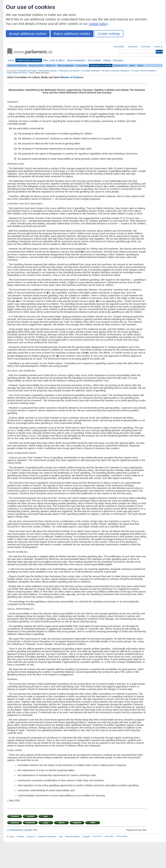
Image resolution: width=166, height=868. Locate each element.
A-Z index (11, 836)
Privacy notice (97, 836)
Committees (82, 65)
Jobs (61, 836)
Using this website (72, 836)
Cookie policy (109, 836)
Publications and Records (69, 71)
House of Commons (17, 65)
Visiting (107, 60)
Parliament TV (120, 65)
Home (11, 60)
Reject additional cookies (72, 34)
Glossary (21, 836)
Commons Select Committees (143, 71)
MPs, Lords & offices (54, 60)
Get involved (94, 60)
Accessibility (119, 47)
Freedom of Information (47, 836)
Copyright (86, 836)
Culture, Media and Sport (17, 73)
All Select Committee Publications (116, 71)
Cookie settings (109, 34)
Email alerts (133, 47)
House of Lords (36, 65)
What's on (51, 65)
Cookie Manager (122, 836)
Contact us (158, 47)
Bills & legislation (66, 65)
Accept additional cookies (28, 34)
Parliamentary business (29, 60)
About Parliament (76, 60)
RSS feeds (146, 47)
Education (118, 60)
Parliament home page (27, 71)
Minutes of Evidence (72, 77)
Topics (140, 65)
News (132, 65)
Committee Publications (91, 71)
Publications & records (101, 65)
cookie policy (98, 24)
